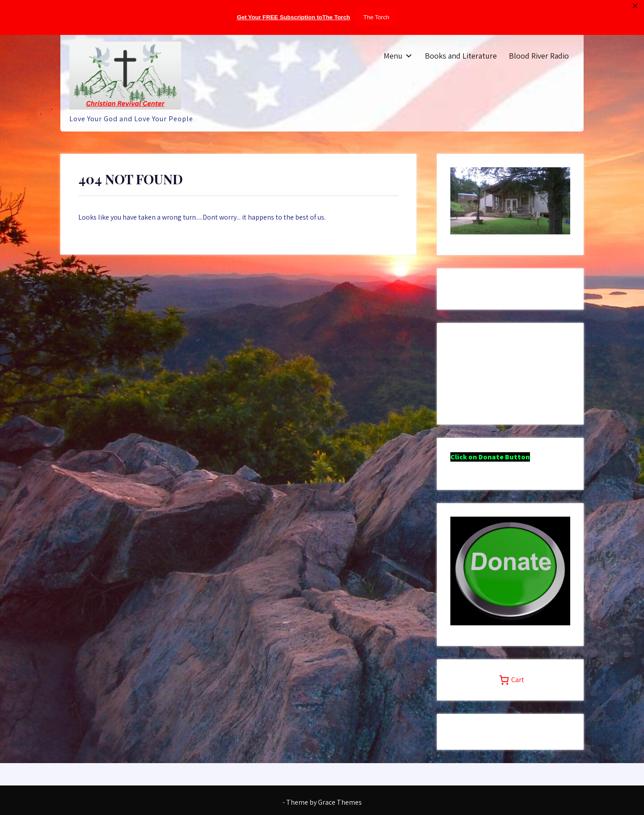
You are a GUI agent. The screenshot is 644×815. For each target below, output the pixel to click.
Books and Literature (461, 56)
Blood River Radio (539, 56)
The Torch (377, 17)
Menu (393, 56)
